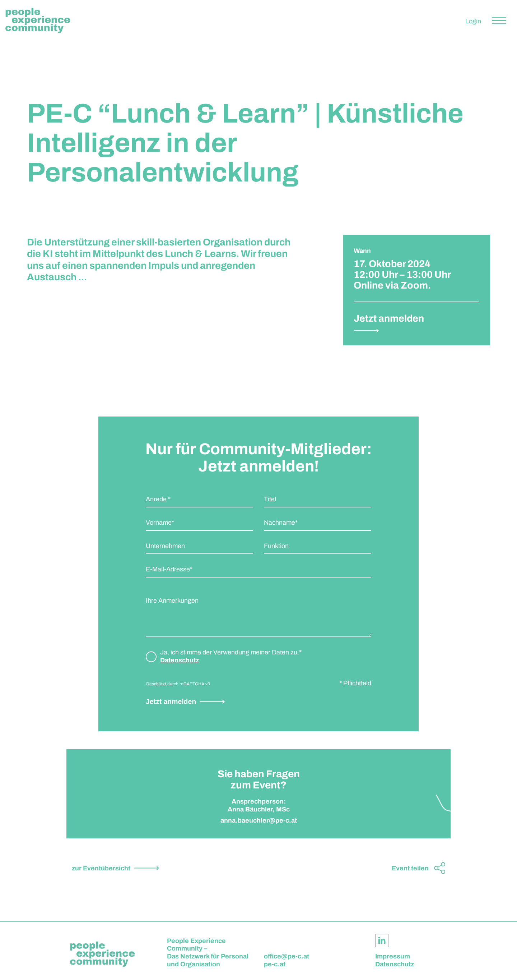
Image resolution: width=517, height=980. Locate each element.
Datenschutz (180, 660)
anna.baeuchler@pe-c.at (259, 824)
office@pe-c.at (287, 956)
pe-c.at (275, 964)
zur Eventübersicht (101, 868)
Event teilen (410, 868)
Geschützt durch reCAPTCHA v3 (178, 684)
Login (473, 21)
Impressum (393, 956)
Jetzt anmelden (171, 701)
